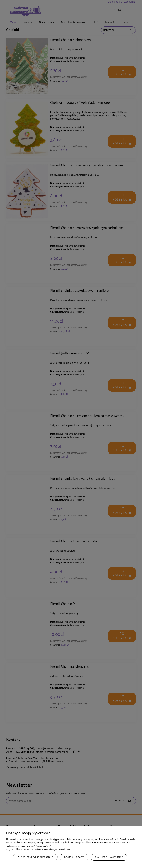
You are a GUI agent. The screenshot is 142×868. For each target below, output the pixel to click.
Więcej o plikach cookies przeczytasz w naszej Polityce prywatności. (38, 849)
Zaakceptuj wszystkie (109, 857)
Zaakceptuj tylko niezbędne (35, 857)
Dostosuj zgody (74, 857)
